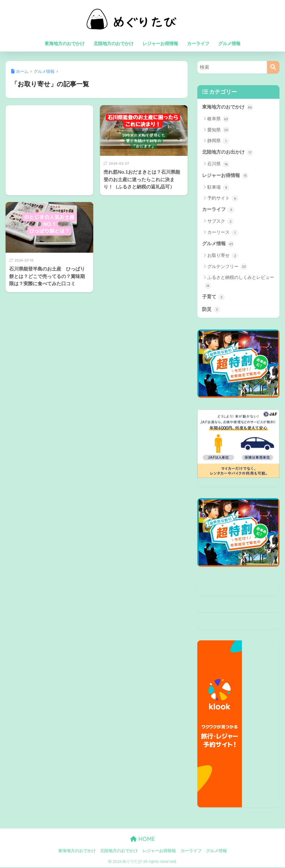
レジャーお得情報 (160, 44)
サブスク (221, 222)
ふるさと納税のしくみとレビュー (239, 283)
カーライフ (198, 44)
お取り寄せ (223, 256)
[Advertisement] (49, 141)
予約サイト (223, 199)
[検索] (273, 67)
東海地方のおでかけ (65, 44)
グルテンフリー (227, 267)
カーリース (223, 233)
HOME (143, 840)
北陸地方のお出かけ (228, 153)
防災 (211, 310)
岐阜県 (218, 119)
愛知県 (218, 130)
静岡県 (218, 141)
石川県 (218, 164)
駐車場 (218, 188)
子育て (214, 298)
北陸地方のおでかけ (114, 44)
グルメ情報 (229, 44)
